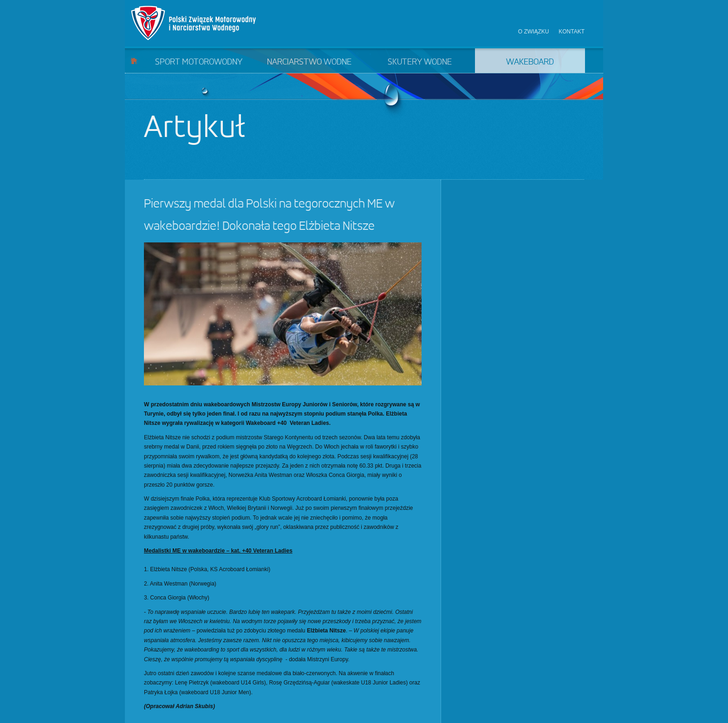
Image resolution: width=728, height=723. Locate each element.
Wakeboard (530, 62)
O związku (534, 32)
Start (134, 61)
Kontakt (572, 32)
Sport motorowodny (199, 62)
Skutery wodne (420, 62)
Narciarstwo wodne (309, 62)
